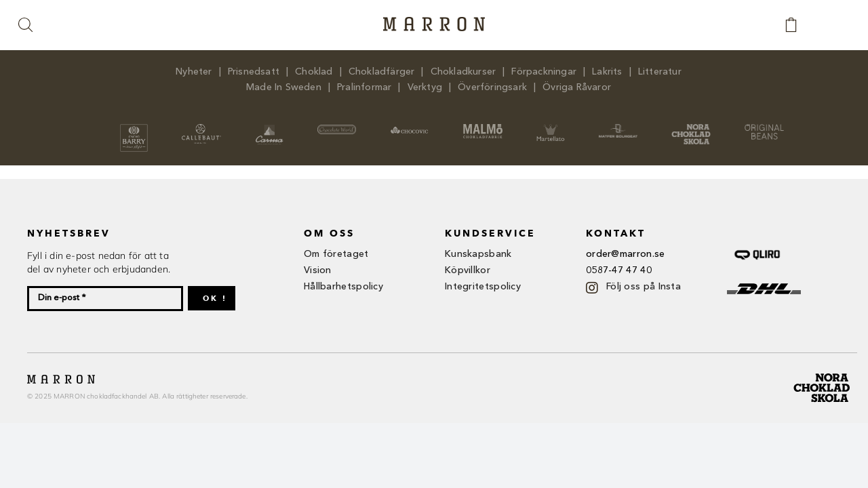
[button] (26, 25)
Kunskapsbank (478, 254)
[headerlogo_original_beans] (764, 128)
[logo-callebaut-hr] (201, 128)
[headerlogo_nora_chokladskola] (691, 128)
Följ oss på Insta (644, 287)
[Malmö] (483, 128)
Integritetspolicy (483, 287)
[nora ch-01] (823, 371)
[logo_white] (337, 129)
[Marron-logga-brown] (434, 21)
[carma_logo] (269, 128)
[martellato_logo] (550, 128)
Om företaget (336, 254)
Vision (318, 270)
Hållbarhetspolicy (343, 287)
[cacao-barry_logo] (134, 128)
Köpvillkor (468, 270)
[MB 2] (618, 128)
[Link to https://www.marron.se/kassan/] (798, 25)
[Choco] (410, 129)
